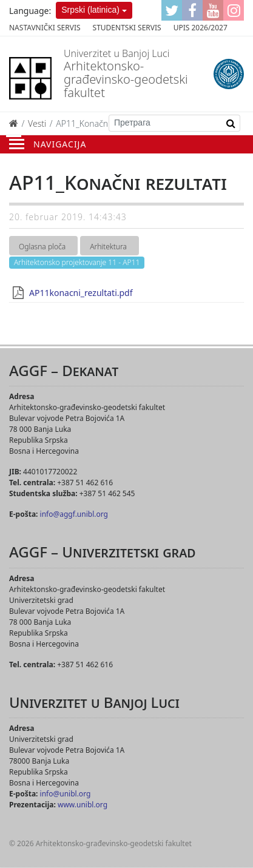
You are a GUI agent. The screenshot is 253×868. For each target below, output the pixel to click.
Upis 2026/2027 (201, 28)
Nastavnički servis (45, 28)
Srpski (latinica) (90, 10)
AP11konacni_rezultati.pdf (81, 293)
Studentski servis (127, 28)
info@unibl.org (66, 794)
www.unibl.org (83, 805)
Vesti (37, 123)
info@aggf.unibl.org (74, 514)
